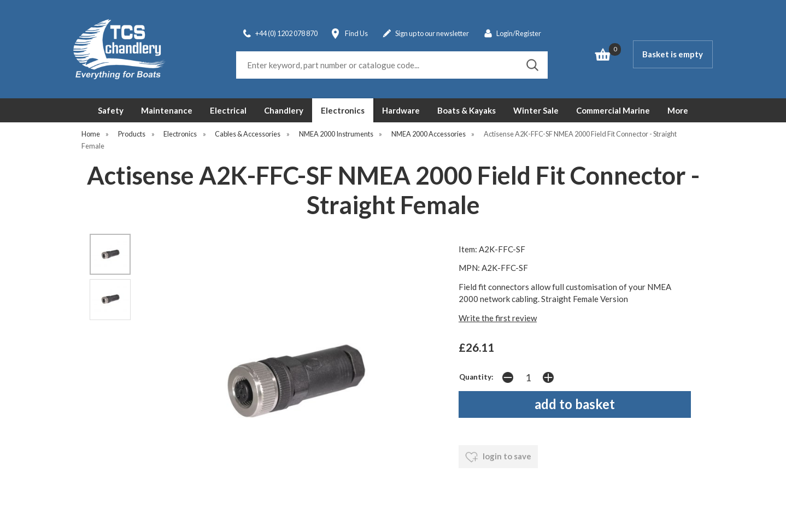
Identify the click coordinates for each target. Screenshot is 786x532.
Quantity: (476, 377)
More (678, 110)
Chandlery (284, 110)
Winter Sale (536, 110)
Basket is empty (673, 54)
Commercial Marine (613, 110)
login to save (498, 457)
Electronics (343, 110)
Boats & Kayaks (467, 110)
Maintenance (167, 110)
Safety (111, 110)
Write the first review (498, 318)
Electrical (228, 110)
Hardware (401, 110)
